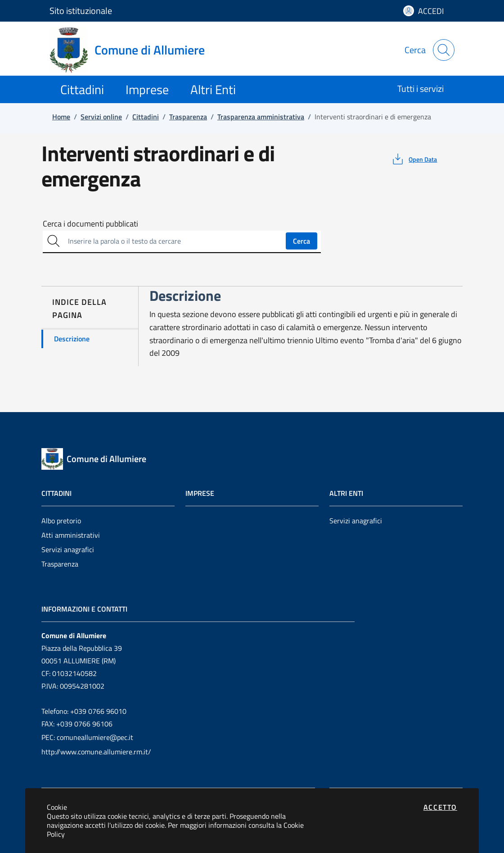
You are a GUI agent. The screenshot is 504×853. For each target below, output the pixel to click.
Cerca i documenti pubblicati (90, 224)
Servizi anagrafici (68, 549)
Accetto (440, 807)
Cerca (301, 241)
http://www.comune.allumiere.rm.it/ (96, 752)
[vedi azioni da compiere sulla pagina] (414, 159)
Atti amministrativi (71, 535)
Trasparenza (60, 564)
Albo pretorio (61, 521)
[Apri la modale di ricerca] (444, 50)
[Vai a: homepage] (133, 50)
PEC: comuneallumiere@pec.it (87, 737)
